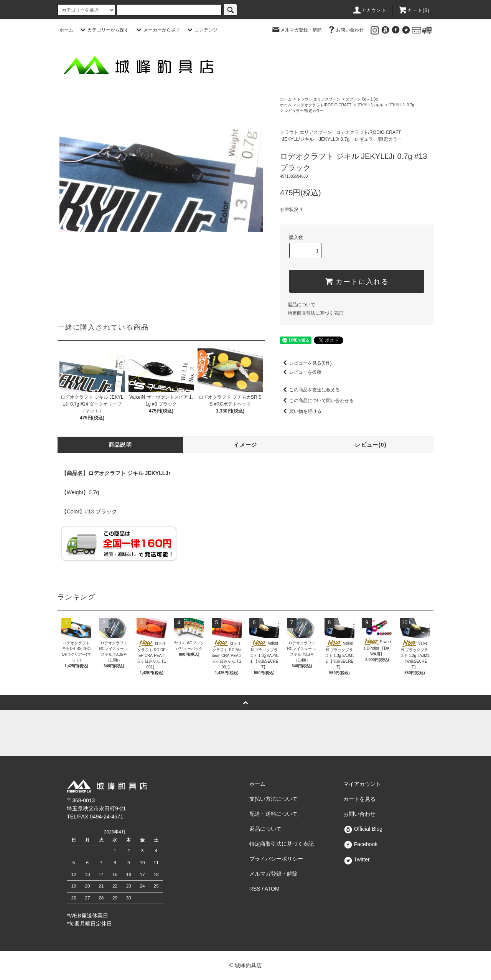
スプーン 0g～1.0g (362, 99)
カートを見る (359, 799)
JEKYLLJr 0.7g (401, 105)
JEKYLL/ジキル (370, 105)
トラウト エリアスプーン (319, 99)
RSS (255, 889)
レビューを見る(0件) (306, 363)
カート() (414, 10)
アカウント (369, 10)
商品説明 (120, 445)
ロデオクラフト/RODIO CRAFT (324, 105)
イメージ (245, 445)
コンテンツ (201, 30)
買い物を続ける (301, 411)
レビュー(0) (371, 445)
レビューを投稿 (301, 372)
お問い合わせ (345, 30)
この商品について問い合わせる (317, 401)
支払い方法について (274, 799)
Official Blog (363, 829)
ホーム (66, 30)
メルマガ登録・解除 (297, 30)
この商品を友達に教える (310, 390)
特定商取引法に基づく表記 (315, 313)
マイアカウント (362, 784)
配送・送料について (274, 814)
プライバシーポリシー (276, 859)
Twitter (357, 860)
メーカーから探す (157, 30)
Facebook (360, 844)
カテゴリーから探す (104, 30)
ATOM (272, 889)
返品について (302, 305)
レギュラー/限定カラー (304, 111)
